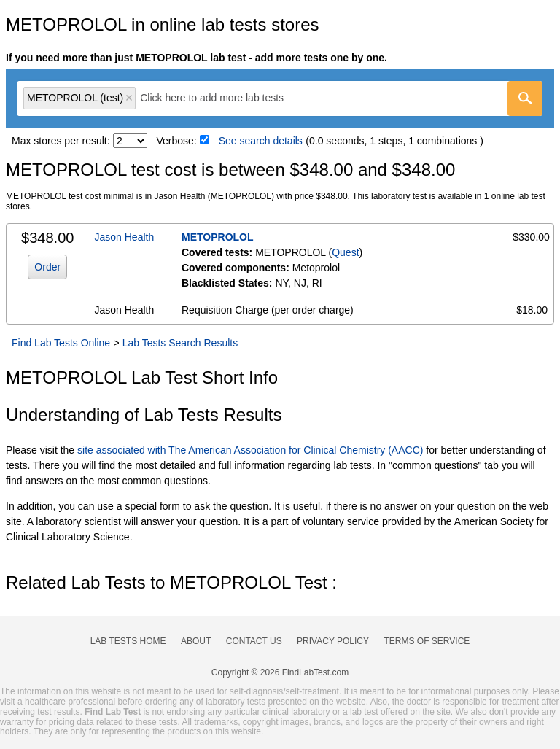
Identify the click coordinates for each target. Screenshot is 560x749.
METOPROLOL (218, 237)
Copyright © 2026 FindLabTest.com (280, 672)
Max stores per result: (61, 141)
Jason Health (125, 237)
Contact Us (254, 641)
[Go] (525, 98)
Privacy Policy (333, 641)
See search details (261, 141)
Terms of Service (427, 641)
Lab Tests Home (128, 641)
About (196, 641)
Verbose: (177, 141)
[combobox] (280, 98)
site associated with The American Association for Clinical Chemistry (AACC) (250, 450)
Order (47, 267)
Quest (345, 252)
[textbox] (222, 98)
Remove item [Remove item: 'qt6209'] (129, 98)
